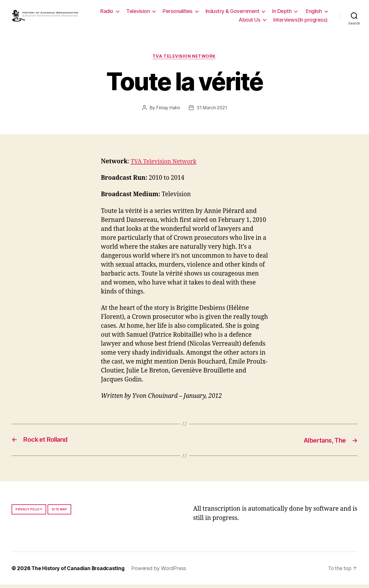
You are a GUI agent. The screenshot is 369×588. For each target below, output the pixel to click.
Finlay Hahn (168, 111)
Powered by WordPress (161, 572)
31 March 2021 (212, 111)
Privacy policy (29, 513)
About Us (250, 21)
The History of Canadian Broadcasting (79, 572)
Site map (60, 513)
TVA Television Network (184, 60)
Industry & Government (263, 13)
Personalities (208, 13)
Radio (137, 13)
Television (169, 13)
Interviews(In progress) (301, 21)
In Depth (312, 13)
